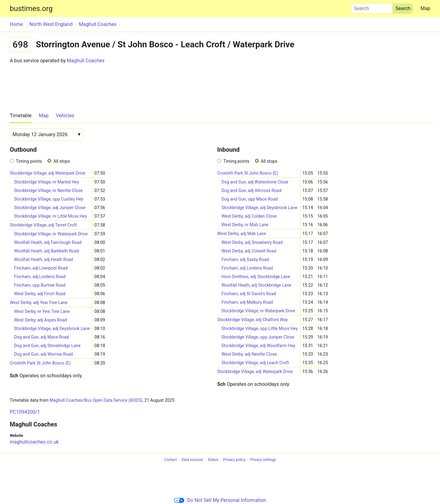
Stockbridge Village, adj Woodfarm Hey (258, 346)
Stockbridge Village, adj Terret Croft (43, 225)
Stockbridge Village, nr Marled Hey (47, 182)
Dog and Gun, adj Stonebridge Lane (47, 346)
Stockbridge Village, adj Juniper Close (50, 208)
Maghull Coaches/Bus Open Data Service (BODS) (96, 400)
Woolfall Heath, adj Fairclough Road (48, 242)
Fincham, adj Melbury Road (247, 302)
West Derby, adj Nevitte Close (249, 354)
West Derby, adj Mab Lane (242, 234)
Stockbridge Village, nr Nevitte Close (48, 190)
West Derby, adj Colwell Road (249, 251)
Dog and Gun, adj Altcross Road (251, 190)
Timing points (29, 161)
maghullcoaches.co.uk (34, 442)
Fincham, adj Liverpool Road (41, 268)
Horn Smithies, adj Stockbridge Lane (256, 277)
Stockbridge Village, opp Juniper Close (258, 337)
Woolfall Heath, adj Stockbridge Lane (256, 285)
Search (372, 7)
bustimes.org (31, 9)
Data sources (192, 460)
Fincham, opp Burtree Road (40, 285)
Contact (170, 460)
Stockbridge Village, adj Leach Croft (255, 363)
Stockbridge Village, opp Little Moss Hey (260, 328)
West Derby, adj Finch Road (40, 294)
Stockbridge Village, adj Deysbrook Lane (52, 328)
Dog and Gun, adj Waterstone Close (255, 182)
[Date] (46, 135)
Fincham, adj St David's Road (249, 294)
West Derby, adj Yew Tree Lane (39, 303)
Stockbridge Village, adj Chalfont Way (253, 320)
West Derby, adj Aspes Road (40, 320)
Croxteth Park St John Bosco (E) (40, 363)
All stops (62, 161)
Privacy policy (234, 460)
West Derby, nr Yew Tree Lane (42, 311)
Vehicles (65, 116)
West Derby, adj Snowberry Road (252, 242)
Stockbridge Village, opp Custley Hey (49, 199)
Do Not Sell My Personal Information (220, 500)
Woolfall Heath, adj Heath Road (44, 259)
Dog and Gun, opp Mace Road (250, 199)
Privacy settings (263, 460)
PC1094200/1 (25, 412)
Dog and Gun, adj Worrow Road (43, 354)
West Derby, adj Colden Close (249, 216)
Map (425, 8)
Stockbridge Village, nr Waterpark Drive (51, 234)
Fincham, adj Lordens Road (40, 277)
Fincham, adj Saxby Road (245, 259)
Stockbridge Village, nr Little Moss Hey (51, 216)
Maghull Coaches (86, 61)
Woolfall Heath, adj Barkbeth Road (46, 251)
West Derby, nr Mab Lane (245, 225)
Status (213, 460)
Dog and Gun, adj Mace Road (41, 337)
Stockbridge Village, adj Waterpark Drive (48, 173)
